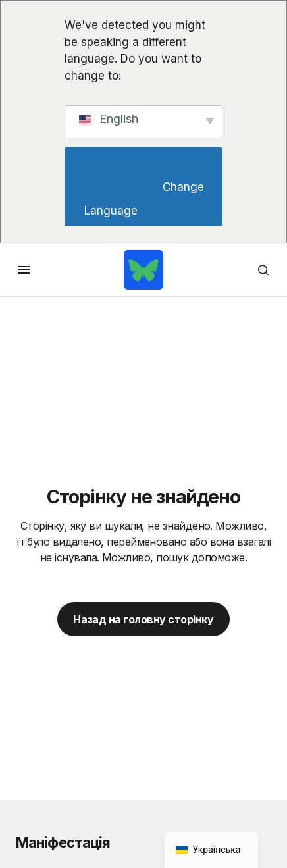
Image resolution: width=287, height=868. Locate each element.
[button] (24, 270)
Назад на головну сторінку (143, 619)
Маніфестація (63, 842)
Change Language (145, 199)
